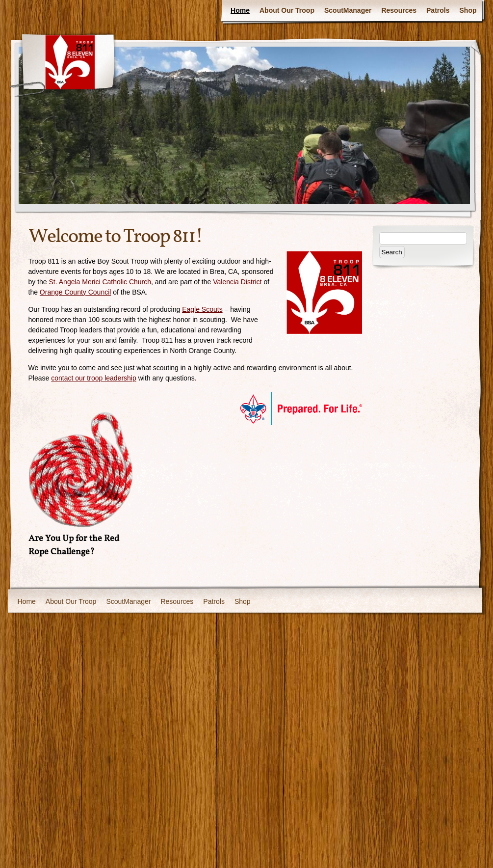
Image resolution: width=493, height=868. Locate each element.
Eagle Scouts (202, 309)
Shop (468, 10)
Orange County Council (76, 292)
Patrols (438, 10)
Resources (399, 10)
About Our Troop (287, 10)
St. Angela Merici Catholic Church (100, 282)
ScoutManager (348, 10)
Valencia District (237, 282)
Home (240, 10)
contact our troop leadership (94, 378)
